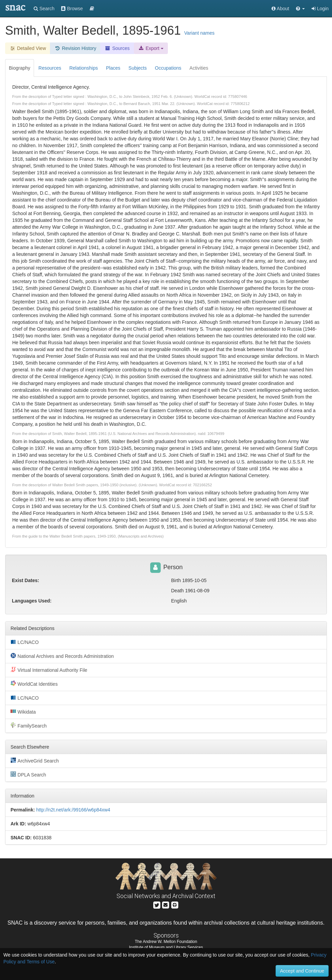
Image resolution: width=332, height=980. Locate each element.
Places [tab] (113, 68)
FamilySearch (29, 725)
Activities (199, 68)
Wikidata (23, 712)
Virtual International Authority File (49, 670)
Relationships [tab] (84, 68)
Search (44, 8)
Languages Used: (32, 601)
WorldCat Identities (34, 684)
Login (320, 8)
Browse (72, 8)
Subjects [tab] (138, 68)
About (280, 8)
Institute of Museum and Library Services (166, 947)
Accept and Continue (302, 971)
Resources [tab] (50, 68)
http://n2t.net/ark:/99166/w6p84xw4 (73, 810)
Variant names (199, 33)
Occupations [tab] (168, 68)
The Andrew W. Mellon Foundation (166, 942)
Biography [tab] (20, 68)
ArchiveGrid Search (35, 760)
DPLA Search (28, 774)
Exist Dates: (25, 580)
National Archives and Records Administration (62, 656)
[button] (300, 8)
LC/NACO (25, 642)
